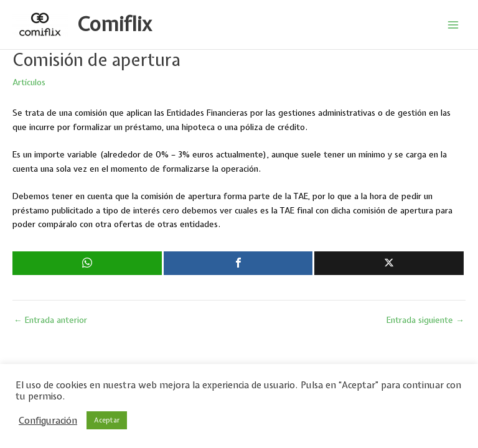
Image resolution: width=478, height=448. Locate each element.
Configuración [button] (48, 421)
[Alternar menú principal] (453, 25)
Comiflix (115, 24)
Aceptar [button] (107, 420)
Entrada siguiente (425, 320)
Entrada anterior (50, 320)
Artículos (29, 82)
